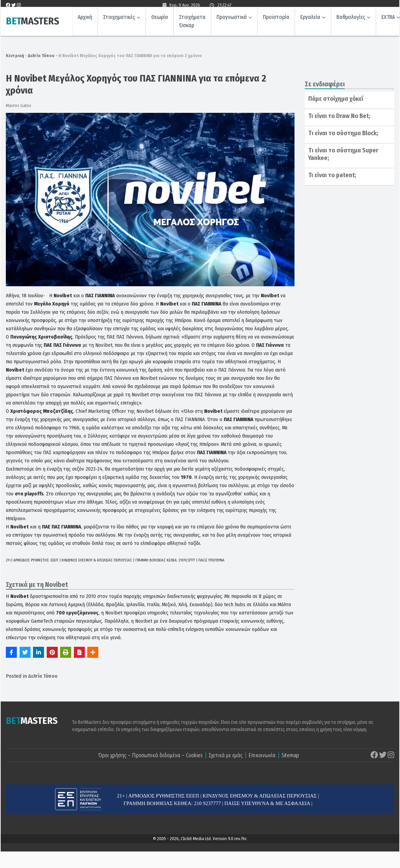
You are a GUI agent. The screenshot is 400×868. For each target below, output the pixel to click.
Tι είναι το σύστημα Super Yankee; (343, 154)
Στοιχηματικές (119, 19)
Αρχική (85, 19)
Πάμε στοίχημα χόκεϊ (336, 99)
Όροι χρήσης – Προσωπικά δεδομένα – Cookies (151, 755)
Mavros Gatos (19, 105)
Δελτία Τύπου (41, 56)
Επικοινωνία (262, 755)
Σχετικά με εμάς (226, 755)
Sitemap (290, 755)
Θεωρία (160, 19)
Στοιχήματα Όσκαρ (192, 23)
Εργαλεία (310, 19)
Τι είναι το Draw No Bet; (339, 116)
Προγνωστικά (232, 19)
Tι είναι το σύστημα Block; (343, 133)
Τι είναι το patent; (332, 175)
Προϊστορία (276, 19)
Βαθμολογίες (351, 19)
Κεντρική (15, 56)
